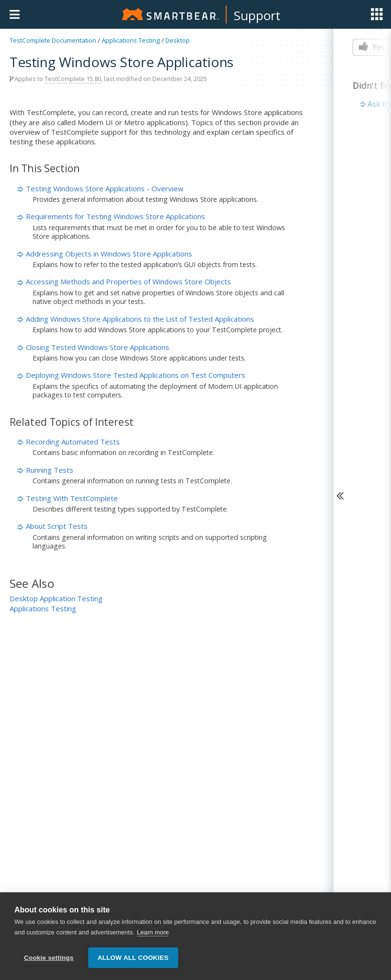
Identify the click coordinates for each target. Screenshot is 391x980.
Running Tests (50, 470)
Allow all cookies (133, 958)
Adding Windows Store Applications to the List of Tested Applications (140, 319)
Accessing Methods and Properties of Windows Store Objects (128, 281)
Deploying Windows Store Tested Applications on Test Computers (136, 375)
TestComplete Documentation (53, 40)
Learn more (153, 932)
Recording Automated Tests (73, 442)
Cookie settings (49, 958)
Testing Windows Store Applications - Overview (105, 188)
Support (257, 15)
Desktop (178, 40)
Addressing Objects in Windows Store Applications (109, 254)
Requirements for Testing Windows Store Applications (115, 216)
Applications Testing (131, 40)
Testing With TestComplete (72, 498)
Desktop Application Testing (56, 598)
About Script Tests (57, 526)
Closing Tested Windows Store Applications (98, 347)
